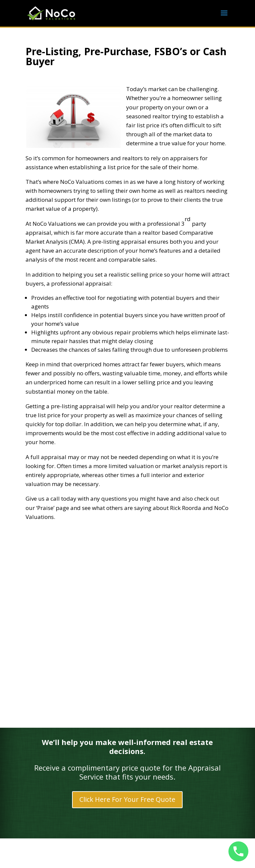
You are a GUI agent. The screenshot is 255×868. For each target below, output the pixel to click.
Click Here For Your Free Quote (127, 799)
